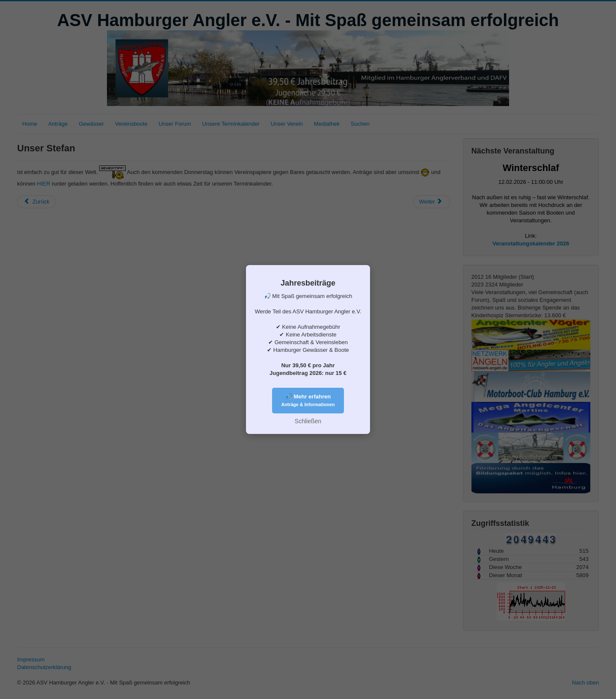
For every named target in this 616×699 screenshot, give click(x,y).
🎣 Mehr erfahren (308, 400)
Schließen (308, 421)
